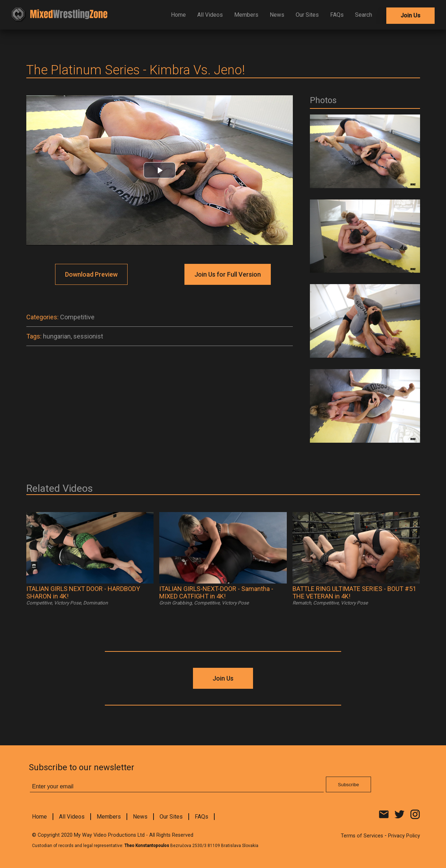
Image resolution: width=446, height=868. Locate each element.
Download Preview (91, 274)
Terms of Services (362, 836)
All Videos (210, 15)
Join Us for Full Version (228, 274)
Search (364, 15)
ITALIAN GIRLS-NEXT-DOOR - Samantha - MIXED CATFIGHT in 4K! (216, 592)
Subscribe (348, 785)
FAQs (337, 15)
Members (246, 15)
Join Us (410, 15)
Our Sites (307, 15)
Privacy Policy (404, 836)
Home (178, 15)
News (277, 15)
